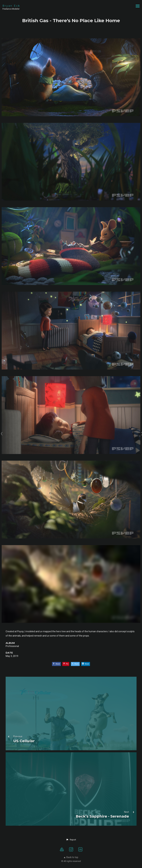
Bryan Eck (11, 6)
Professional (12, 646)
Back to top (71, 857)
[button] (71, 840)
